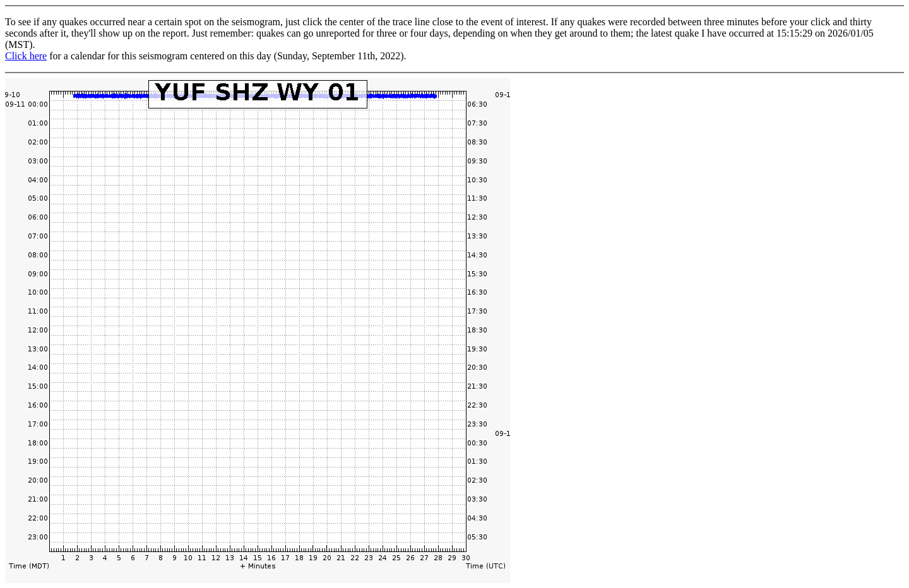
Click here (26, 56)
